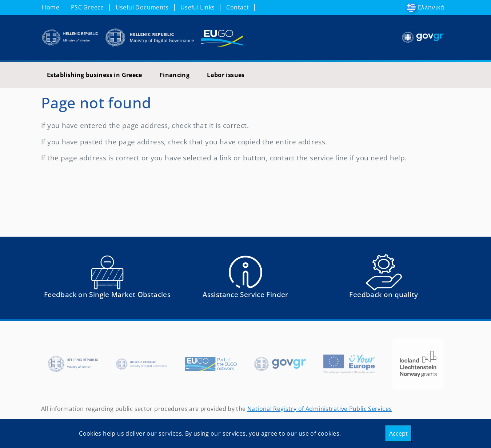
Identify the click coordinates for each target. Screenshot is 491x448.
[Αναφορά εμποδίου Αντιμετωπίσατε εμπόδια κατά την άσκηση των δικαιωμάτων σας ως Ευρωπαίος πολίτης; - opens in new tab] (107, 279)
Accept (398, 433)
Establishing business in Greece (95, 75)
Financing (175, 75)
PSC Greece (87, 7)
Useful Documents (142, 7)
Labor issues (226, 75)
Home (51, 7)
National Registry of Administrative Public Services (320, 409)
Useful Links (198, 7)
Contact (237, 7)
